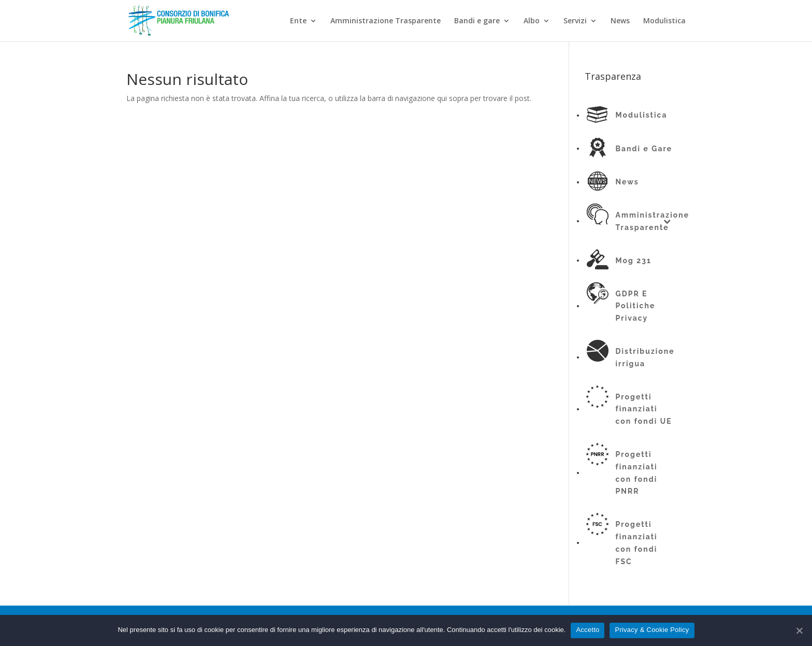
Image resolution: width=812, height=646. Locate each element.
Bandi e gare (477, 21)
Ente (298, 21)
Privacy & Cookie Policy (652, 630)
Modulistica (664, 21)
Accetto (588, 630)
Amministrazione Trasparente (386, 21)
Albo (532, 21)
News (620, 21)
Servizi (575, 21)
